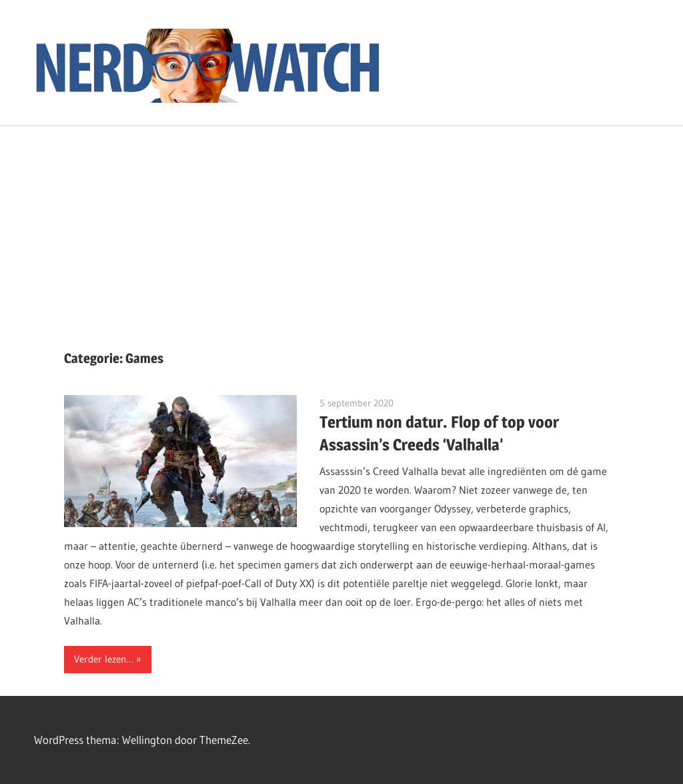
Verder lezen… (104, 659)
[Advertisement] (341, 226)
